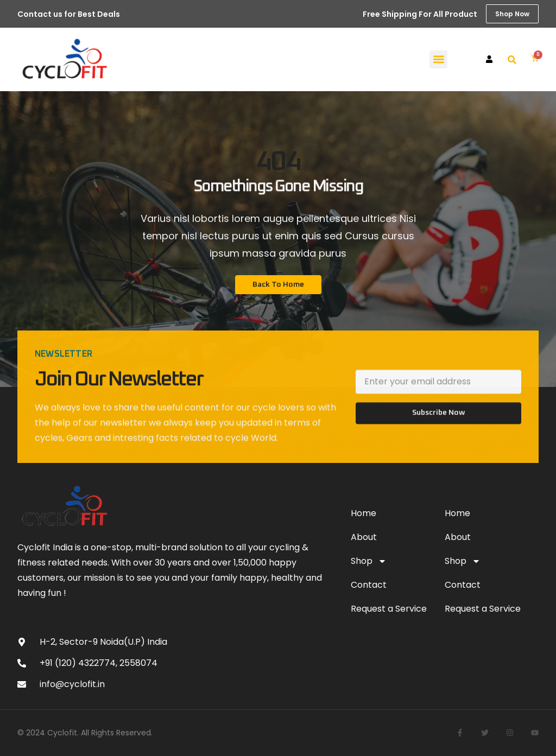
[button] (438, 59)
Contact (369, 585)
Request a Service (389, 609)
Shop (369, 561)
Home (364, 513)
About (364, 537)
